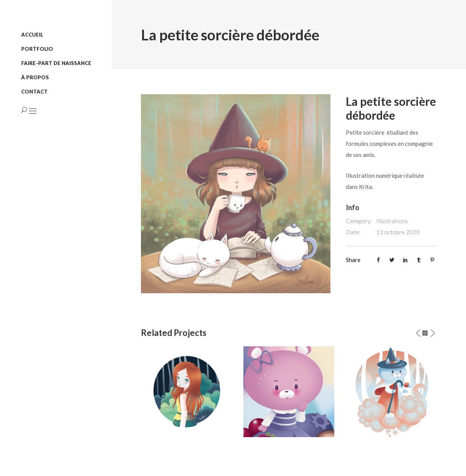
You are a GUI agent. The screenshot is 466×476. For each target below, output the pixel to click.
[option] (186, 392)
